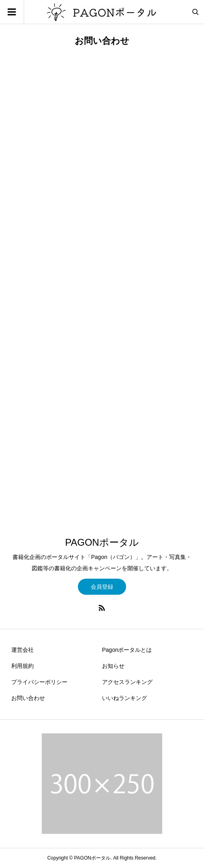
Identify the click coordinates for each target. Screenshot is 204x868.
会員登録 (102, 587)
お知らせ (113, 666)
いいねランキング (124, 698)
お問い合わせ (28, 698)
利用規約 (22, 666)
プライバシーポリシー (39, 682)
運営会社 (22, 650)
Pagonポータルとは (127, 650)
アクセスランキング (127, 682)
